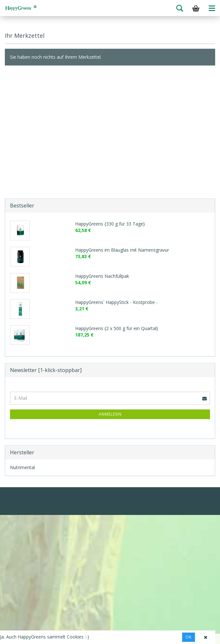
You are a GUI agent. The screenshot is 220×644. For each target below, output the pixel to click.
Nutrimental (22, 467)
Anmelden (110, 414)
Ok (189, 637)
